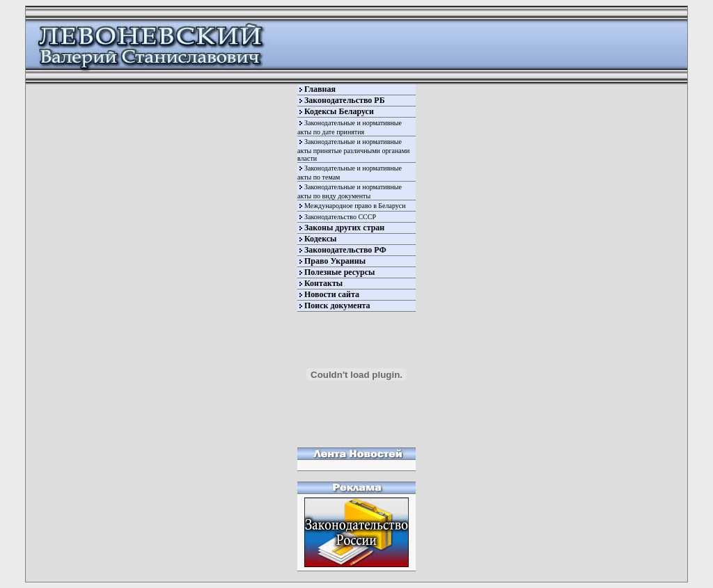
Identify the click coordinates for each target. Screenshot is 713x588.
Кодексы (320, 239)
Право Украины (335, 261)
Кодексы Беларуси (339, 111)
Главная (320, 89)
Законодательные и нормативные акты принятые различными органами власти (353, 150)
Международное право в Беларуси (355, 206)
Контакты (323, 283)
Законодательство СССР (340, 217)
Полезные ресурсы (339, 272)
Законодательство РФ (345, 250)
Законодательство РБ (345, 100)
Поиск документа (337, 305)
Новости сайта (332, 294)
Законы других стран (344, 228)
